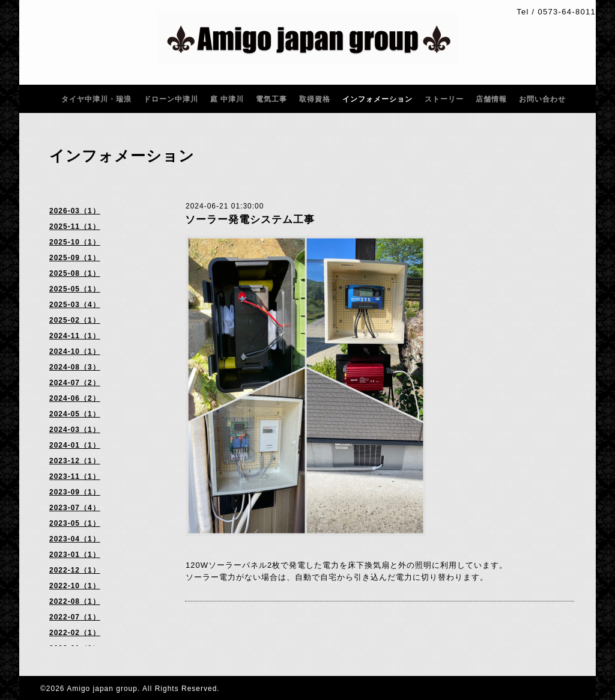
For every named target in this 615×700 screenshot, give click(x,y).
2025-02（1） (75, 320)
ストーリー (444, 99)
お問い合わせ (542, 99)
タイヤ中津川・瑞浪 (96, 99)
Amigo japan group (102, 689)
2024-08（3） (75, 367)
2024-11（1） (75, 336)
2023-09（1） (75, 492)
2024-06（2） (75, 398)
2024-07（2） (75, 383)
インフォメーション (377, 99)
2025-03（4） (75, 305)
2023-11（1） (75, 476)
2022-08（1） (75, 601)
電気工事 (271, 99)
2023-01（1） (75, 555)
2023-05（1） (75, 523)
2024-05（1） (75, 414)
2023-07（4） (75, 508)
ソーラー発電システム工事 (250, 220)
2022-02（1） (75, 633)
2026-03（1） (75, 211)
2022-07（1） (75, 617)
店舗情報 (491, 99)
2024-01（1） (75, 445)
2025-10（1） (75, 242)
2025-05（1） (75, 289)
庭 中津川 (227, 99)
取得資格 (315, 99)
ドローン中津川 (171, 99)
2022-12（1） (75, 570)
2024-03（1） (75, 430)
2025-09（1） (75, 258)
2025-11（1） (75, 227)
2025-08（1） (75, 273)
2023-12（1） (75, 461)
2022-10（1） (75, 586)
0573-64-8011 (567, 12)
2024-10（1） (75, 352)
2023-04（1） (75, 539)
